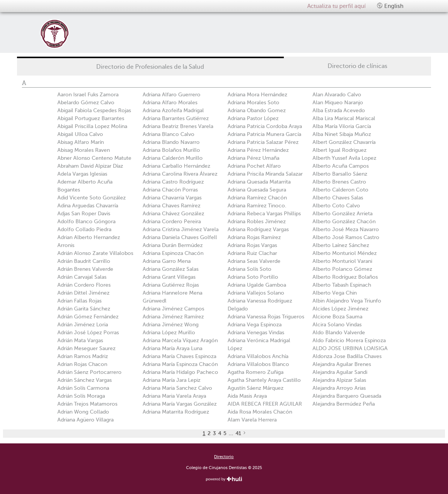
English (390, 6)
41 (238, 433)
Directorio (224, 457)
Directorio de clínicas (357, 66)
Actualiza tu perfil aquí (336, 6)
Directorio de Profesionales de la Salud (150, 67)
